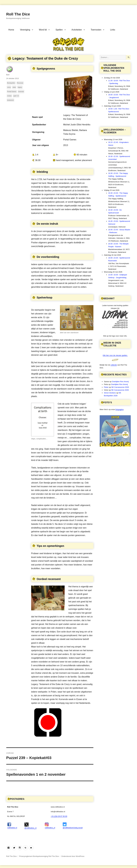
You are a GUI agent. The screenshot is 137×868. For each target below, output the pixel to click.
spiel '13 (16, 96)
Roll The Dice (18, 14)
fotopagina (119, 409)
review (9, 96)
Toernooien (96, 30)
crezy (9, 87)
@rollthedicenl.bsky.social (73, 826)
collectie (114, 365)
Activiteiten (77, 30)
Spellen (59, 30)
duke (14, 87)
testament (11, 100)
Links (113, 30)
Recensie (20, 83)
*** (130, 453)
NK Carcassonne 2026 (120, 387)
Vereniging (25, 30)
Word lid (43, 30)
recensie (21, 92)
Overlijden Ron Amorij (120, 382)
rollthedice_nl (50, 826)
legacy (20, 87)
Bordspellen (11, 83)
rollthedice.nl (12, 826)
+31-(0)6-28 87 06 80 (59, 816)
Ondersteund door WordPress (73, 856)
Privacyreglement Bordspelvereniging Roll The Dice (39, 856)
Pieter (106, 387)
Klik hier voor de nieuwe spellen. (115, 355)
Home (11, 30)
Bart (8, 75)
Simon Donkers (110, 393)
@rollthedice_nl (31, 826)
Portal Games (12, 92)
